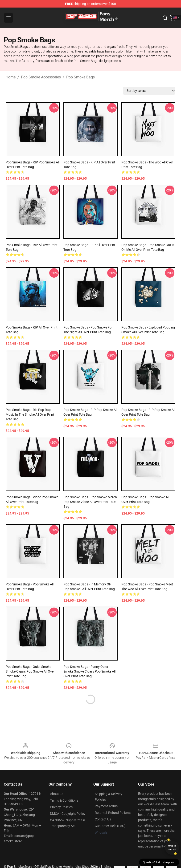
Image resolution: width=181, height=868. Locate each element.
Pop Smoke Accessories (41, 77)
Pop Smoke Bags (80, 77)
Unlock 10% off (172, 848)
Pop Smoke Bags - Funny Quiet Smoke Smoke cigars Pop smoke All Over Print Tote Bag (89, 671)
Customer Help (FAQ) (110, 826)
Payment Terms (106, 806)
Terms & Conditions (64, 800)
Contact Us (103, 819)
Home (11, 77)
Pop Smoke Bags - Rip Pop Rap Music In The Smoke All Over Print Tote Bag (30, 414)
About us (57, 794)
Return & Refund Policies (113, 813)
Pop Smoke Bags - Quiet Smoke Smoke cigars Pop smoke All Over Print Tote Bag (30, 671)
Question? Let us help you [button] (159, 862)
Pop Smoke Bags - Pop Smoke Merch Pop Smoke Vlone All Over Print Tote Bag (90, 502)
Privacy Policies (61, 807)
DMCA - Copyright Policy (68, 814)
